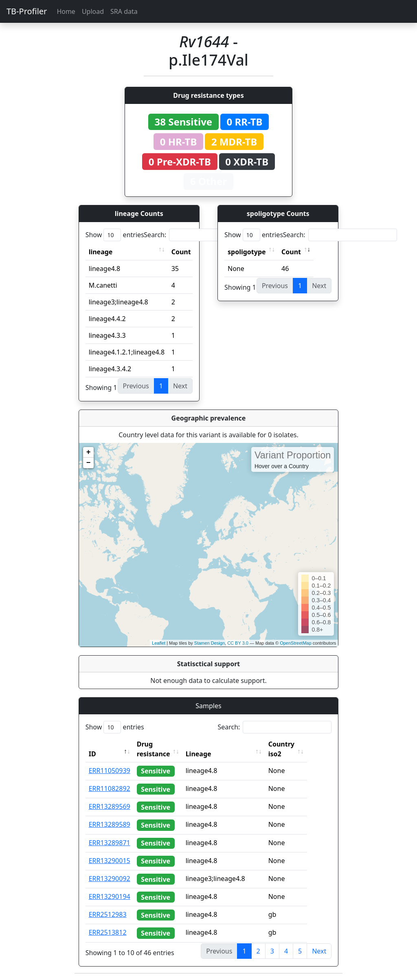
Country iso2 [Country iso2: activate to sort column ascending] (295, 749)
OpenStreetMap (296, 643)
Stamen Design (210, 643)
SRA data (124, 11)
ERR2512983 (108, 914)
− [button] (89, 463)
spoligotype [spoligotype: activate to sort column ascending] (247, 252)
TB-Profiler (27, 11)
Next (319, 951)
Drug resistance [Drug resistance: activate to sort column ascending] (154, 749)
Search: (201, 235)
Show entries (115, 235)
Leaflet (159, 643)
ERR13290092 (110, 879)
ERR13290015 (110, 861)
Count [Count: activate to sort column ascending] (181, 252)
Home (66, 11)
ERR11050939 (110, 771)
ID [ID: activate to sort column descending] (92, 754)
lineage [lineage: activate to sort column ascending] (101, 252)
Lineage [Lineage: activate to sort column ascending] (212, 754)
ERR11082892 (110, 788)
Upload (93, 11)
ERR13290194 (110, 896)
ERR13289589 (110, 824)
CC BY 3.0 (238, 643)
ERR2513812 (108, 932)
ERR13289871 (110, 843)
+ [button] (89, 452)
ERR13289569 (110, 806)
